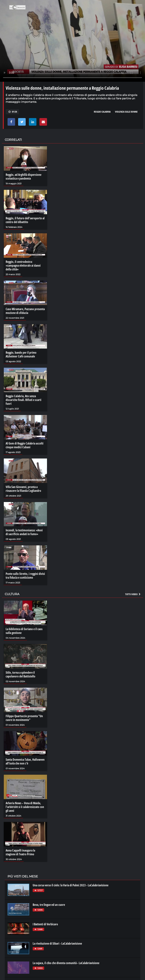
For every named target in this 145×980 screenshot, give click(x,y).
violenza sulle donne (126, 112)
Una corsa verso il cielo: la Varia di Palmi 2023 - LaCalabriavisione (71, 885)
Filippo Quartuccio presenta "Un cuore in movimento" (24, 718)
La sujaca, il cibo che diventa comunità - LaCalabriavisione (66, 963)
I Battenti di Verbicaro (45, 924)
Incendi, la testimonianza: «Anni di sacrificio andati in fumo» (24, 532)
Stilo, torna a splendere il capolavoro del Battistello (20, 674)
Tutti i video (133, 594)
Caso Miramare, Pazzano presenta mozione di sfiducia (25, 311)
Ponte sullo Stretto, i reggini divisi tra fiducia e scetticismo (25, 576)
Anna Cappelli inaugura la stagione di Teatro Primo (20, 852)
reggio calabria (102, 112)
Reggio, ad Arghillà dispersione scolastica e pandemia (24, 177)
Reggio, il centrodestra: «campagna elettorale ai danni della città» (23, 265)
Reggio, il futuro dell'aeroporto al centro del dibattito (25, 220)
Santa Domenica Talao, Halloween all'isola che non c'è (25, 761)
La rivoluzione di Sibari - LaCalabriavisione (57, 943)
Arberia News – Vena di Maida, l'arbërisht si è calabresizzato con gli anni (25, 807)
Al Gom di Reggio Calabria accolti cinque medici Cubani (25, 445)
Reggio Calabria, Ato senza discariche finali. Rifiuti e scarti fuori (24, 400)
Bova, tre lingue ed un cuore (49, 905)
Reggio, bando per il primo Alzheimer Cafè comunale (21, 354)
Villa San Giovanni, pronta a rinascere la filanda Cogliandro (23, 489)
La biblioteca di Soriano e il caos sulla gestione (24, 631)
